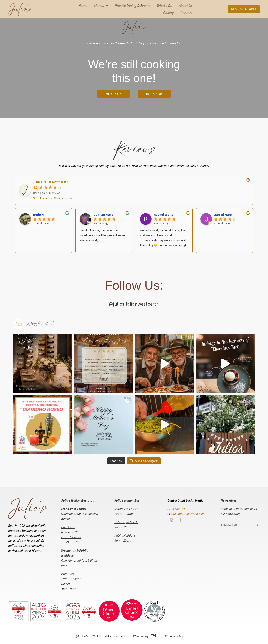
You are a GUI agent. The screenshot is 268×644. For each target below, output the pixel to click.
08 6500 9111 (180, 509)
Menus (99, 6)
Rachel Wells (163, 214)
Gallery (168, 13)
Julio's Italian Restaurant (51, 182)
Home (83, 6)
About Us (186, 6)
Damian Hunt (103, 214)
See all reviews (43, 198)
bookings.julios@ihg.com (188, 514)
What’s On (164, 6)
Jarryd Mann (223, 214)
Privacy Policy (174, 636)
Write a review (63, 198)
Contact (186, 13)
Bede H (38, 214)
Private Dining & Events (132, 6)
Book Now (154, 94)
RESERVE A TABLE (244, 9)
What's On (114, 94)
